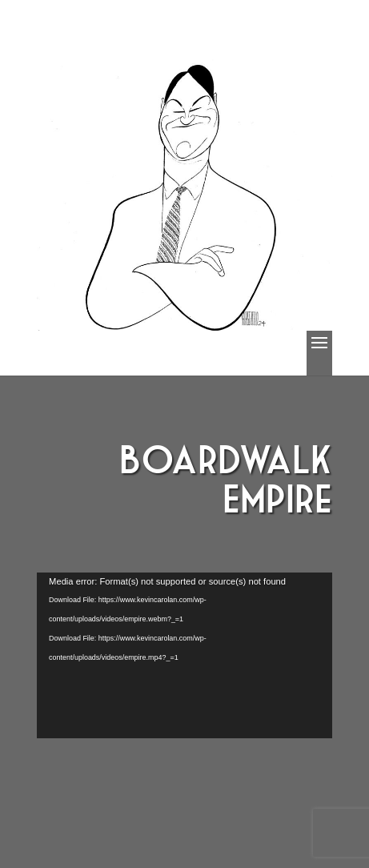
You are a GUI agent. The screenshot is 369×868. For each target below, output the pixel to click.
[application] (184, 655)
